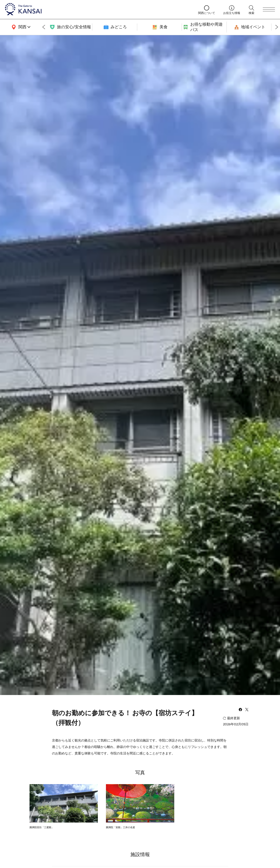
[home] (98, 9)
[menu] (269, 9)
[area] (20, 27)
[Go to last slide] (44, 27)
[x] (247, 710)
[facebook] (240, 710)
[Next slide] (277, 27)
